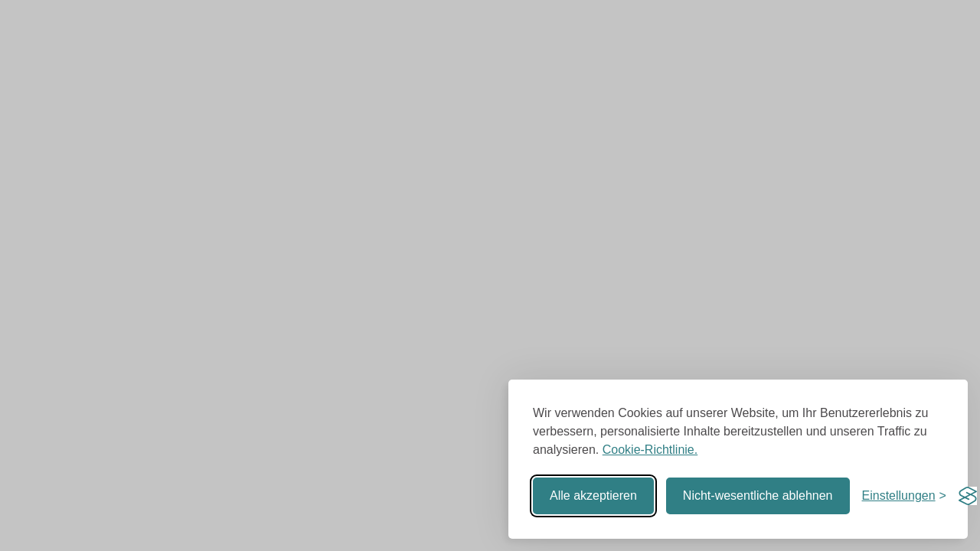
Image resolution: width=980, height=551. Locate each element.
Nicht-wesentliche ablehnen (758, 496)
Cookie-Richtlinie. (650, 450)
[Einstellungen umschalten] (904, 496)
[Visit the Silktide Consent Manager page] (968, 496)
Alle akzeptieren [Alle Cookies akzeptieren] (593, 496)
